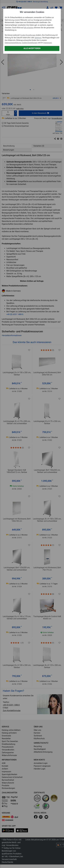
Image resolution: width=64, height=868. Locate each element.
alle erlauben (29, 28)
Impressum (47, 43)
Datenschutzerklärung (13, 43)
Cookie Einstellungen (28, 35)
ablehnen (38, 38)
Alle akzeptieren (32, 48)
